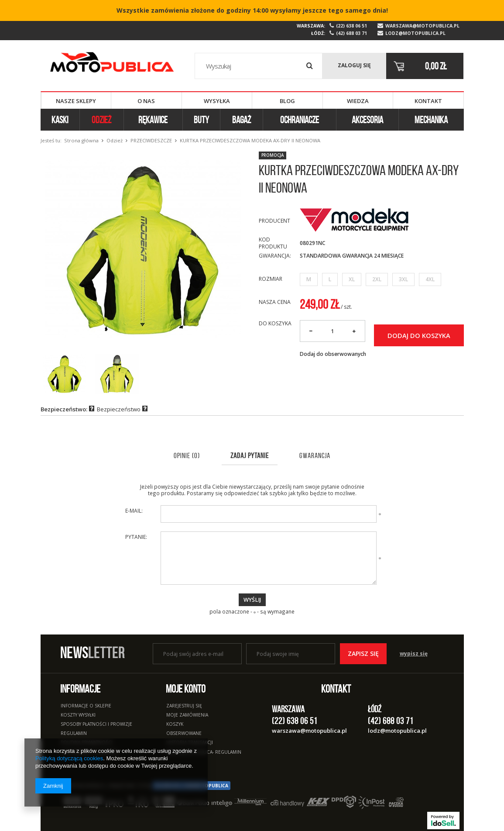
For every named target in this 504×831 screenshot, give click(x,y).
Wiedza (358, 101)
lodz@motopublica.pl (415, 33)
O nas (146, 101)
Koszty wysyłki (78, 715)
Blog (287, 101)
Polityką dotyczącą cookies (69, 758)
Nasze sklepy (76, 101)
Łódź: (318, 33)
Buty (201, 120)
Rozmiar (271, 279)
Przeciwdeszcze (151, 140)
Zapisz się (363, 653)
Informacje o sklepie (86, 706)
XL (352, 279)
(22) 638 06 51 (351, 26)
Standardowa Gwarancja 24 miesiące (352, 256)
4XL (430, 279)
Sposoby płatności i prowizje (96, 724)
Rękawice (153, 120)
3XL (403, 279)
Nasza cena (275, 302)
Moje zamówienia (187, 715)
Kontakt (428, 101)
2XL (377, 279)
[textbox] (259, 66)
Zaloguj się (354, 65)
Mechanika (431, 120)
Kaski (60, 120)
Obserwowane (184, 734)
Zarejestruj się (184, 706)
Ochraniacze (300, 120)
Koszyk (175, 724)
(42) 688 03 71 (351, 33)
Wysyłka (217, 101)
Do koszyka (275, 324)
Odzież (101, 120)
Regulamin (74, 734)
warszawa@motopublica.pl (422, 26)
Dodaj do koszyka (419, 335)
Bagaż (242, 120)
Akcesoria (367, 120)
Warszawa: (311, 26)
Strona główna (81, 140)
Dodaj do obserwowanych (333, 354)
